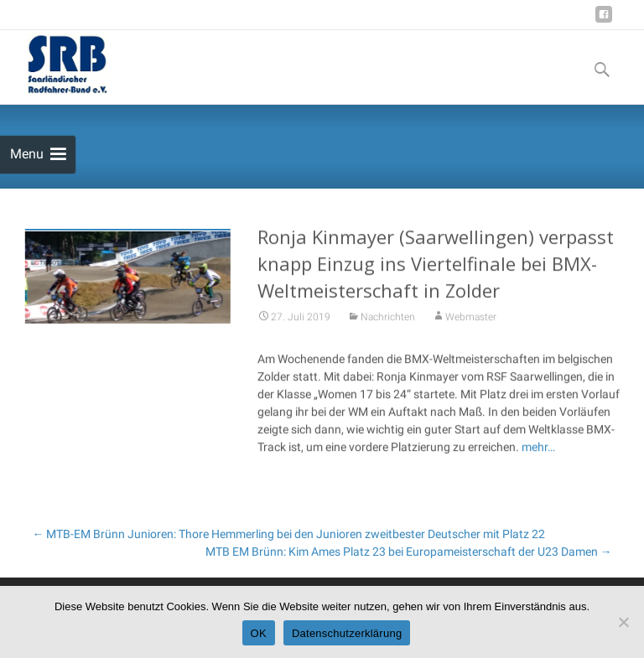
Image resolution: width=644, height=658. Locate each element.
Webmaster (471, 320)
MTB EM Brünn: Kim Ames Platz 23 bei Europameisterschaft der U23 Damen (409, 552)
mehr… (538, 450)
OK (259, 633)
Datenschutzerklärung (347, 633)
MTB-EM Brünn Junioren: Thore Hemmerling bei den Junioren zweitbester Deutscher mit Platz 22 (288, 534)
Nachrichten (388, 320)
